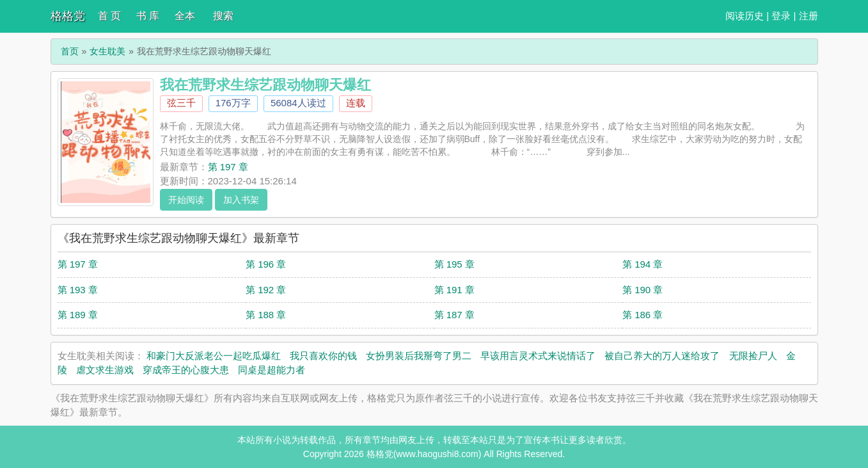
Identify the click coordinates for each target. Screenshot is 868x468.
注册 (809, 16)
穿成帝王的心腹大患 (186, 370)
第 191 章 (454, 290)
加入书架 (241, 200)
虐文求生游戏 (105, 370)
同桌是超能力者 (272, 370)
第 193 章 (78, 290)
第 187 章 (454, 315)
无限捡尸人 (753, 356)
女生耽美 (107, 51)
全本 (185, 16)
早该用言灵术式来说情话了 (538, 356)
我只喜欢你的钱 (323, 356)
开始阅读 (186, 200)
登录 (781, 16)
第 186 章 (643, 315)
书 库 (148, 16)
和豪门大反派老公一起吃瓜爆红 (214, 356)
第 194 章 (643, 264)
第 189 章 (78, 315)
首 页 (109, 16)
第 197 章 (228, 167)
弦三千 (181, 103)
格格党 (68, 16)
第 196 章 (266, 264)
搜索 (223, 16)
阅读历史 (745, 16)
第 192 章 (266, 290)
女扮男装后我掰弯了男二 (419, 356)
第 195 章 (454, 264)
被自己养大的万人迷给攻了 (662, 356)
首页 (70, 51)
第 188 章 (266, 315)
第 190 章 (643, 290)
